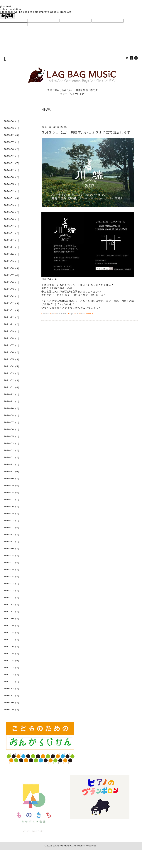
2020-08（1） (12, 415)
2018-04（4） (12, 576)
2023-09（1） (12, 205)
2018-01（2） (12, 597)
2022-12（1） (12, 240)
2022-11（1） (12, 247)
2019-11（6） (12, 471)
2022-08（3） (12, 268)
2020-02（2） (12, 450)
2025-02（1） (12, 156)
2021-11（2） (12, 324)
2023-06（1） (12, 219)
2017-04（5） (12, 661)
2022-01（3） (12, 310)
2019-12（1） (12, 464)
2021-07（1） (12, 345)
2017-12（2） (12, 605)
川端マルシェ (49, 279)
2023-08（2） (12, 212)
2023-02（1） (12, 226)
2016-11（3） (12, 696)
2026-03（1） (12, 128)
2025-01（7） (12, 163)
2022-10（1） (12, 254)
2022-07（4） (12, 275)
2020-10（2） (12, 408)
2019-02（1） (12, 520)
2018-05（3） (12, 569)
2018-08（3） (12, 555)
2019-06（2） (12, 506)
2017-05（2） (12, 654)
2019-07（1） (12, 499)
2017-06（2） (12, 647)
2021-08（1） (12, 338)
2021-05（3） (12, 359)
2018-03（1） (12, 583)
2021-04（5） (12, 366)
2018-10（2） (12, 548)
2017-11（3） (12, 612)
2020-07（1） (12, 422)
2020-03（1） (12, 443)
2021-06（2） (12, 352)
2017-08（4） (12, 633)
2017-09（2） (12, 626)
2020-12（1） (12, 394)
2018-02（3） (12, 590)
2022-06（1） (12, 282)
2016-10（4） (12, 703)
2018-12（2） (12, 534)
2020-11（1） (12, 401)
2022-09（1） (12, 261)
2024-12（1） (12, 170)
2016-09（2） (12, 710)
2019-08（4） (12, 492)
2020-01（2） (12, 457)
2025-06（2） (12, 149)
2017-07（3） (12, 640)
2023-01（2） (12, 233)
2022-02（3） (12, 303)
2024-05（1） (12, 184)
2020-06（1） (12, 429)
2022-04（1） (12, 296)
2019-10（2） (12, 478)
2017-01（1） (12, 682)
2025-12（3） (12, 135)
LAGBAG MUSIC (62, 846)
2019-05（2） (12, 513)
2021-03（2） (12, 373)
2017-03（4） (12, 668)
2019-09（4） (12, 485)
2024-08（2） (12, 177)
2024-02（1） (12, 191)
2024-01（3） (12, 198)
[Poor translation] (10, 16)
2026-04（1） (12, 121)
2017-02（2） (12, 675)
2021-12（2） (12, 317)
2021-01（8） (12, 387)
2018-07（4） (12, 562)
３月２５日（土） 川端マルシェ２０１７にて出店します (86, 132)
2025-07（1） (12, 142)
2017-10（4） (12, 619)
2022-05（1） (12, 289)
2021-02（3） (12, 380)
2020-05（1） (12, 436)
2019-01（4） (12, 527)
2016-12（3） (12, 689)
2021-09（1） (12, 331)
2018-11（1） (12, 541)
